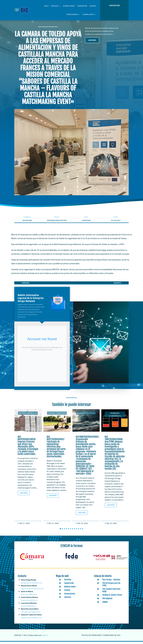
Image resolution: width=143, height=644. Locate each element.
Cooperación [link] (82, 6)
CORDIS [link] (105, 604)
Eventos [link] (93, 6)
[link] (25, 285)
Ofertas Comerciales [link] (28, 415)
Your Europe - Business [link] (111, 582)
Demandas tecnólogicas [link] (115, 417)
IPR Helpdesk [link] (107, 601)
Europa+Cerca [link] (88, 14)
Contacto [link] (68, 599)
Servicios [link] (55, 6)
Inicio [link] (46, 6)
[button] (60, 531)
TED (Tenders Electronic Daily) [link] (111, 593)
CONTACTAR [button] (114, 5)
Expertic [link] (45, 638)
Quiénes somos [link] (69, 6)
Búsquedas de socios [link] (86, 415)
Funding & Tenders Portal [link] (112, 597)
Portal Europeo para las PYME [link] (111, 587)
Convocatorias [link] (72, 14)
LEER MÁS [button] (92, 42)
